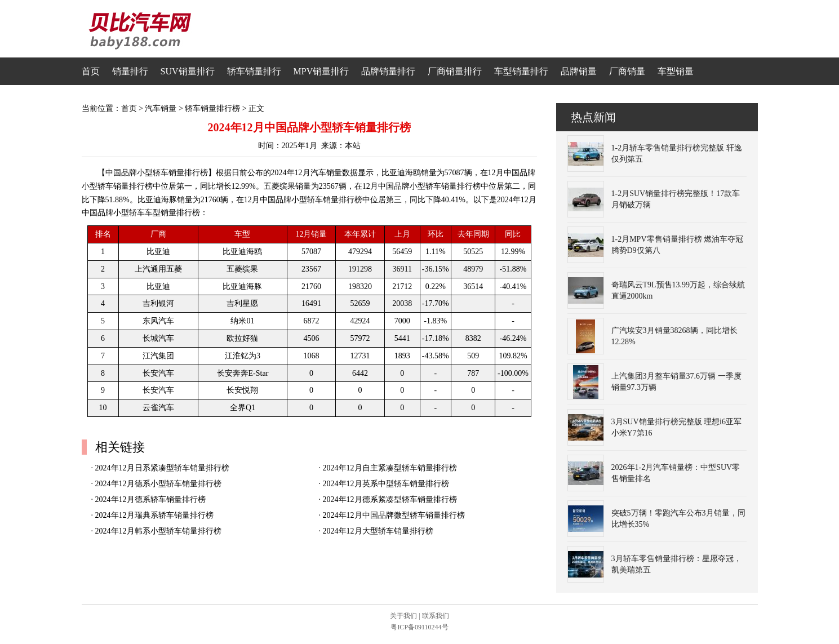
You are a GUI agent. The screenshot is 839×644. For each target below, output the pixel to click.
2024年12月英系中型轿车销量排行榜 (386, 484)
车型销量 (676, 71)
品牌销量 (579, 71)
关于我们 (403, 616)
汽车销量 (161, 108)
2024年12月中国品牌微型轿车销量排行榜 (394, 515)
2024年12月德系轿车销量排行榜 (150, 499)
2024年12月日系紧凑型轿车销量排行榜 (162, 468)
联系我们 (436, 616)
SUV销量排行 (188, 71)
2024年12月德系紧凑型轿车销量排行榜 (390, 499)
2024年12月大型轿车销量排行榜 (378, 531)
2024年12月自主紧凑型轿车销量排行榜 (390, 468)
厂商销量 (627, 71)
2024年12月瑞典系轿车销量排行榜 (154, 515)
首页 (91, 71)
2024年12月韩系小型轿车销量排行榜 (158, 531)
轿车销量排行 (254, 71)
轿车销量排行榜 (212, 108)
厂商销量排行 (455, 71)
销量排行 (130, 71)
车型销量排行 (521, 71)
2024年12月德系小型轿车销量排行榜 (158, 484)
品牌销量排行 (388, 71)
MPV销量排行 (321, 71)
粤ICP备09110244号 (419, 627)
